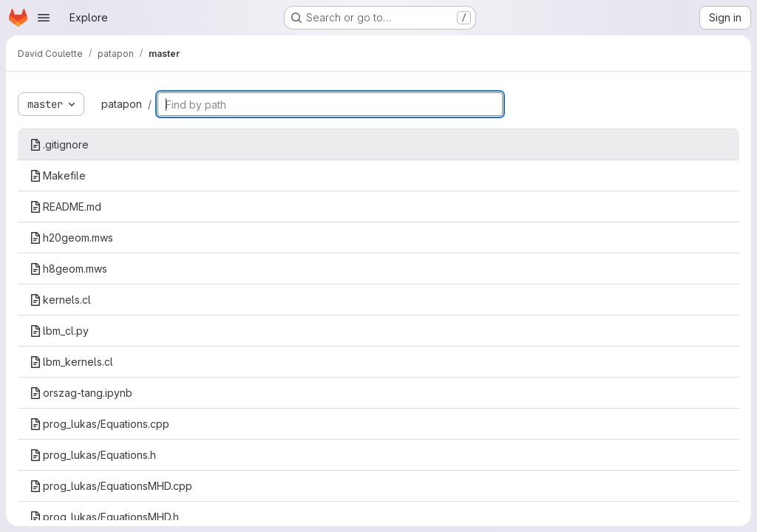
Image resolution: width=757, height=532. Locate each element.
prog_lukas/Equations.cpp (99, 424)
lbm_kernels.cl (71, 362)
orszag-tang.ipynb (81, 393)
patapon (122, 104)
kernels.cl (60, 300)
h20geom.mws (71, 238)
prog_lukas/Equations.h (93, 455)
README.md (65, 207)
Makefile (58, 175)
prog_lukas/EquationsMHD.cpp (111, 486)
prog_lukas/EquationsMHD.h (104, 517)
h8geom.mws (68, 269)
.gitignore (59, 144)
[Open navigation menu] (44, 18)
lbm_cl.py (59, 331)
